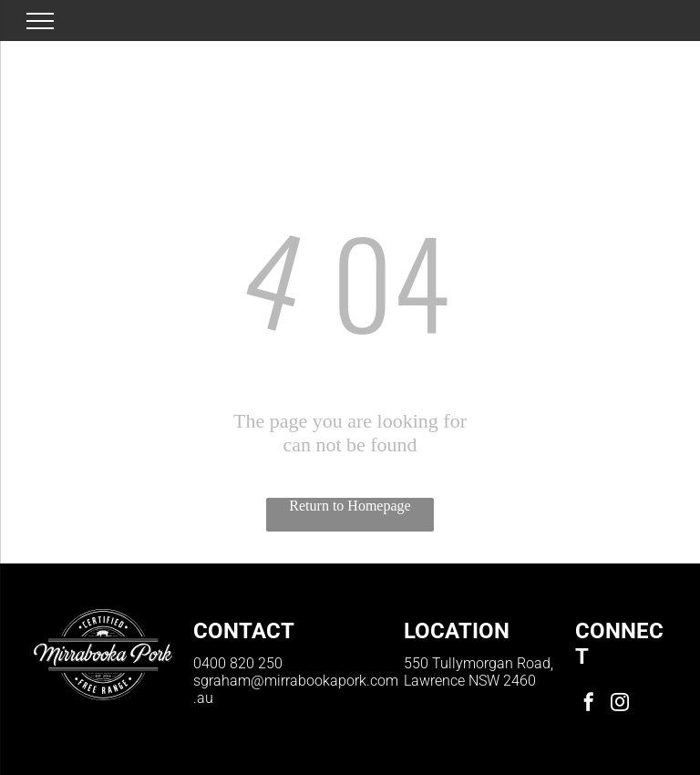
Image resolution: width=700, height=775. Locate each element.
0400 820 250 (238, 663)
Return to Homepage (350, 506)
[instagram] (620, 704)
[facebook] (589, 704)
